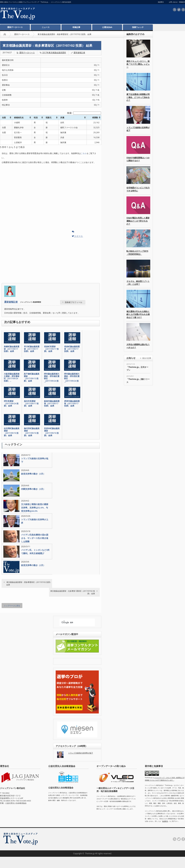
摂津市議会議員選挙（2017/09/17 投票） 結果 (72, 404)
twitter (179, 10)
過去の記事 (147, 358)
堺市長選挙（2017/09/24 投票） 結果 (11, 404)
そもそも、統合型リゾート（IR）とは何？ (138, 283)
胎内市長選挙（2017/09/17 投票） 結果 (31, 404)
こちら (84, 153)
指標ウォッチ (138, 27)
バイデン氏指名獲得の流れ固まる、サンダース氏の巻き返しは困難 (35, 538)
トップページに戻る (12, 606)
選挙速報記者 (79, 53)
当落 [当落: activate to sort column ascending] (4, 118)
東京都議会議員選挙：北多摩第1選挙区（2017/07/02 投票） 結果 (73, 592)
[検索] (74, 623)
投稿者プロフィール (74, 302)
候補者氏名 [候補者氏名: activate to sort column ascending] (19, 118)
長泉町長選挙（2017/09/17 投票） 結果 (51, 349)
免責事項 (165, 821)
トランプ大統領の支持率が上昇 (35, 521)
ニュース (46, 27)
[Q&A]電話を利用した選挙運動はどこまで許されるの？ (138, 221)
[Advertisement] (89, 15)
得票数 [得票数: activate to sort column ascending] (95, 118)
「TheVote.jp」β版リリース (138, 381)
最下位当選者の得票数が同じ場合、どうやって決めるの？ (138, 97)
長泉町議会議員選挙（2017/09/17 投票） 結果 (72, 349)
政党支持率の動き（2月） (33, 565)
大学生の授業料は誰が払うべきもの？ (138, 346)
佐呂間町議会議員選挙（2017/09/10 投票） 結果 (12, 432)
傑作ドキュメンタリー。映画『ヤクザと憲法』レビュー (138, 64)
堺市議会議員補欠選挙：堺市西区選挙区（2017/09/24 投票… (72, 379)
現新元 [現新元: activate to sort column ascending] (49, 118)
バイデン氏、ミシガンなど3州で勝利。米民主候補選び (35, 552)
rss (175, 10)
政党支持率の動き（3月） (33, 474)
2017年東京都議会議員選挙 (54, 53)
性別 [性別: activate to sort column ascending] (36, 118)
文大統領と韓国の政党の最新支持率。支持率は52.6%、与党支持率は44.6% (35, 508)
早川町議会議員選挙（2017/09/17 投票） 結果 (32, 349)
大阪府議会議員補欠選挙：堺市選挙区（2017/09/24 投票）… (12, 377)
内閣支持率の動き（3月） (33, 489)
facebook (183, 10)
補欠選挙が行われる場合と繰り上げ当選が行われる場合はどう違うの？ (138, 314)
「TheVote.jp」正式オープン (137, 369)
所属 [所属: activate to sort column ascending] (62, 118)
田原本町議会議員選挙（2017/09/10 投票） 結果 (52, 432)
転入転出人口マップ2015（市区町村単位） (137, 253)
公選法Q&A (107, 27)
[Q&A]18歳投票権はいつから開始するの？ (138, 159)
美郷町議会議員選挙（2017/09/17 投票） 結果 (12, 349)
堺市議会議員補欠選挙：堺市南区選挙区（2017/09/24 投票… (52, 379)
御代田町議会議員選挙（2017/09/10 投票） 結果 (32, 432)
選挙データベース (15, 27)
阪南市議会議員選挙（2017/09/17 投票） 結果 (52, 404)
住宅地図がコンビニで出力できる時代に (138, 189)
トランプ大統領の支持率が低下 (35, 460)
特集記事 (76, 27)
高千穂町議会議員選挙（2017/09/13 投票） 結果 (32, 377)
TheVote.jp (90, 853)
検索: (84, 113)
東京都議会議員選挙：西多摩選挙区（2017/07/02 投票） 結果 (29, 583)
